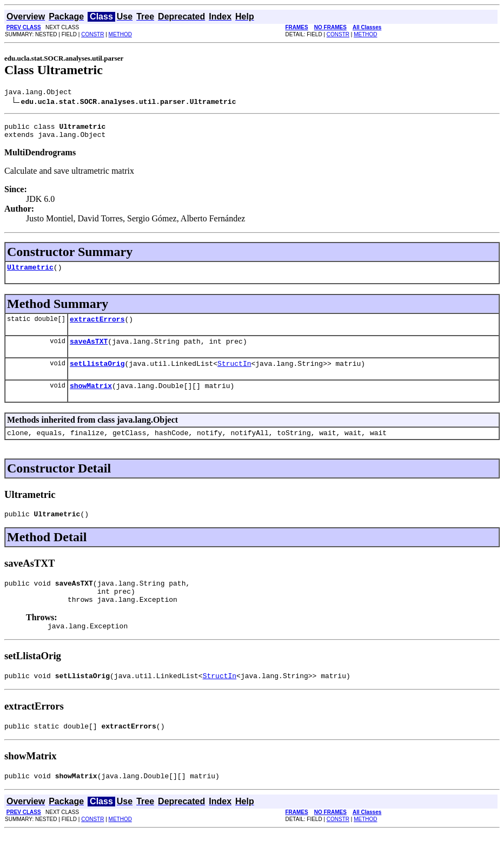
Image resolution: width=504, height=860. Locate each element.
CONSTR (92, 34)
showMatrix (91, 398)
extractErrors (97, 327)
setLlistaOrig (97, 375)
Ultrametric (30, 273)
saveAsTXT (89, 351)
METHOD (120, 34)
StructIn (234, 375)
